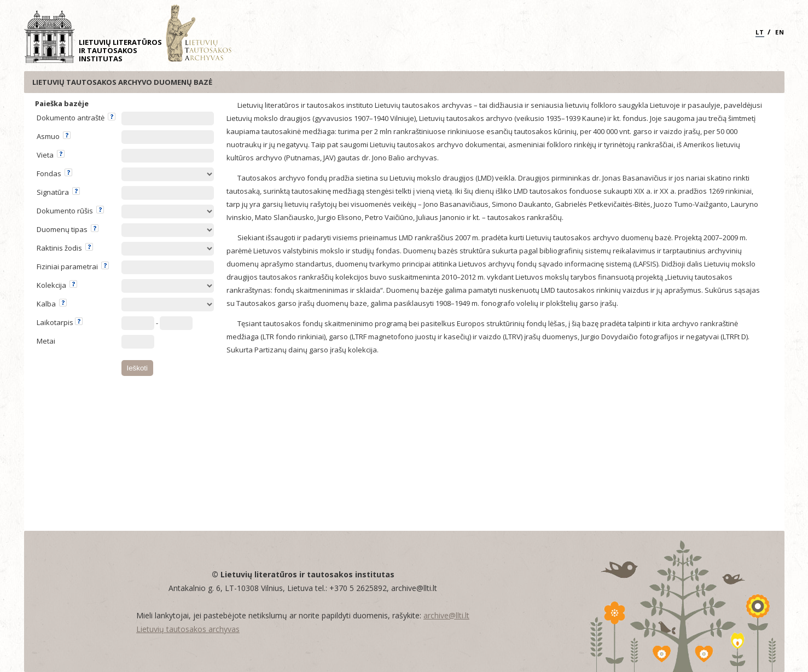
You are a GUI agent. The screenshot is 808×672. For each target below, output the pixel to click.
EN (780, 32)
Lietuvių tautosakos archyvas (188, 629)
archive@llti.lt (446, 615)
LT (760, 32)
